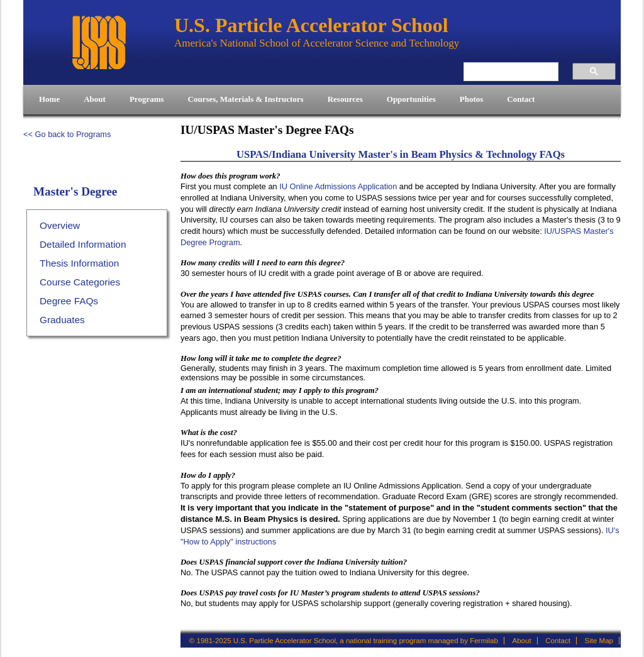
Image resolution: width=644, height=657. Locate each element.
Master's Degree (75, 191)
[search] (504, 72)
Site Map (599, 641)
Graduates (62, 320)
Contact (558, 641)
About (522, 641)
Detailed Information (83, 244)
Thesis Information (79, 263)
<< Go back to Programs (67, 134)
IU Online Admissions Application (338, 186)
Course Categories (80, 282)
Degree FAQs (69, 301)
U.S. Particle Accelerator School (99, 42)
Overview (60, 225)
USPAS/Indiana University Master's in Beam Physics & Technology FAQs (401, 154)
